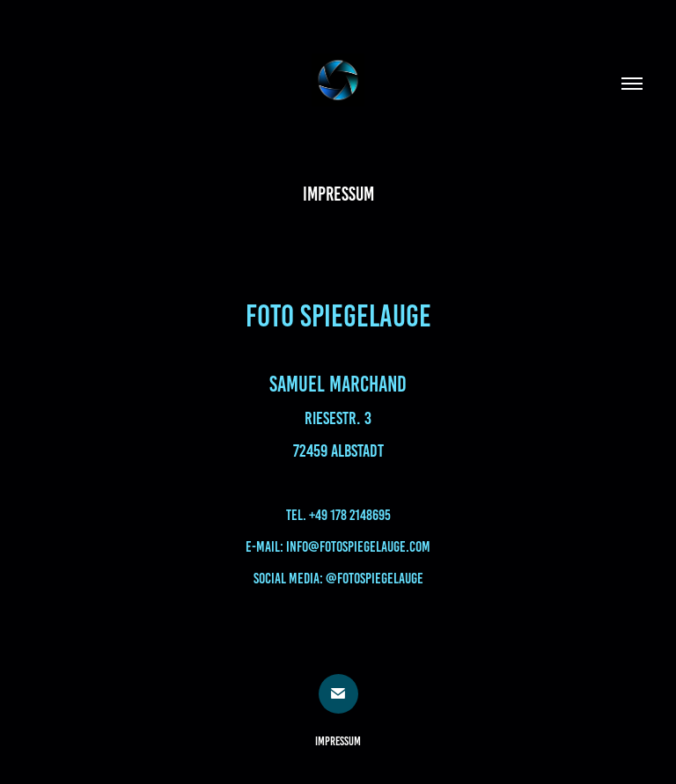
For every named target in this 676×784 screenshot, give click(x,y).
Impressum (338, 741)
